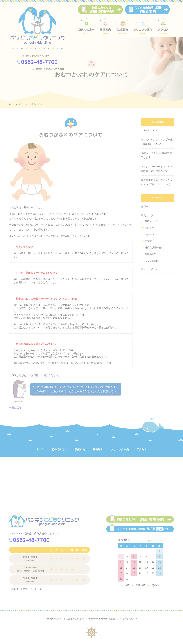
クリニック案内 (120, 449)
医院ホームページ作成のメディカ (124, 619)
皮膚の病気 (151, 254)
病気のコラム (148, 215)
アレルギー (151, 228)
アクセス (142, 449)
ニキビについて (149, 130)
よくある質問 (152, 261)
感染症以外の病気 (154, 247)
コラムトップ (23, 104)
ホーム (12, 104)
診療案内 (80, 449)
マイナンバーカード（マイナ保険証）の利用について (157, 169)
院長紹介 (98, 449)
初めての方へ (59, 449)
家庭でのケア (152, 221)
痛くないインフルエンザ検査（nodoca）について (157, 142)
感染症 (148, 241)
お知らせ (146, 206)
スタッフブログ (149, 269)
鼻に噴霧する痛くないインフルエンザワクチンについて (157, 182)
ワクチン (149, 234)
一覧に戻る (15, 408)
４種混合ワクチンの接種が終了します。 (157, 155)
